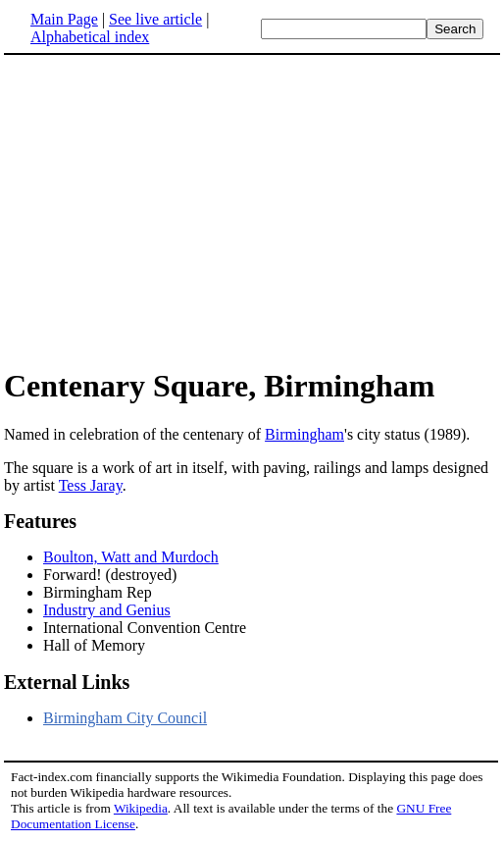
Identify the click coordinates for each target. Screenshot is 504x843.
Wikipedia (141, 808)
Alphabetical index (90, 37)
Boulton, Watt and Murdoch (131, 557)
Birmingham (304, 434)
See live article (155, 19)
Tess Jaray (91, 485)
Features (40, 521)
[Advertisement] (169, 210)
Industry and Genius (107, 610)
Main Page (64, 19)
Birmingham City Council (125, 718)
